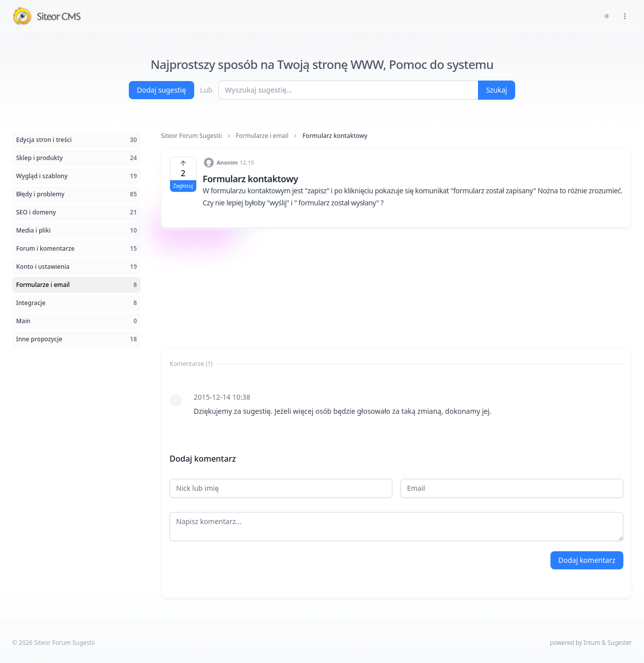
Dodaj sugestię (162, 90)
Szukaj (497, 90)
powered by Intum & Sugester (591, 643)
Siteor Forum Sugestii (191, 136)
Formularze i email (262, 136)
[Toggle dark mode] (607, 16)
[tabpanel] (396, 404)
